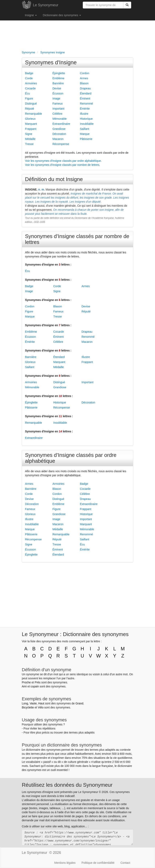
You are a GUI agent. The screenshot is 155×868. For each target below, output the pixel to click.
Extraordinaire (61, 124)
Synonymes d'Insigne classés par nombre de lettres (77, 239)
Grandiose (59, 129)
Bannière (58, 83)
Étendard (86, 93)
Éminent (85, 98)
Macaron (58, 139)
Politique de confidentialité (98, 863)
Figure (29, 98)
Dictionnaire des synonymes (62, 15)
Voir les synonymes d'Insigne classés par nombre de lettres (62, 165)
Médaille (30, 139)
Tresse (29, 144)
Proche (26, 682)
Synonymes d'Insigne (51, 62)
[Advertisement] (77, 35)
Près (38, 682)
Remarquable (34, 114)
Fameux (58, 104)
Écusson (58, 93)
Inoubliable (87, 124)
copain (35, 686)
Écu (27, 93)
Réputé (30, 109)
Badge (29, 73)
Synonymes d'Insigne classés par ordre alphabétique (71, 458)
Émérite (85, 109)
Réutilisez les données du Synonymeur (67, 785)
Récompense (61, 144)
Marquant (31, 124)
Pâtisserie (86, 139)
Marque (85, 134)
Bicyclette (28, 707)
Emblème (58, 78)
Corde (29, 78)
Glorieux (30, 119)
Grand (79, 703)
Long (25, 703)
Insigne (31, 15)
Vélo (41, 707)
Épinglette (59, 73)
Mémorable (60, 119)
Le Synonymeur (46, 5)
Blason (84, 83)
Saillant (85, 129)
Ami (24, 686)
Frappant (31, 129)
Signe (29, 134)
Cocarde (30, 88)
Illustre (84, 114)
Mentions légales (65, 863)
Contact (125, 863)
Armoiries (31, 83)
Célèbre (57, 114)
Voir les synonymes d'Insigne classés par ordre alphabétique (63, 161)
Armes (84, 78)
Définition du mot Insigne (54, 179)
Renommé (86, 104)
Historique (86, 119)
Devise (57, 88)
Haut (41, 703)
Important (58, 109)
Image (56, 98)
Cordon (85, 73)
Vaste (33, 703)
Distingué (31, 104)
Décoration (59, 134)
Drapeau (85, 88)
